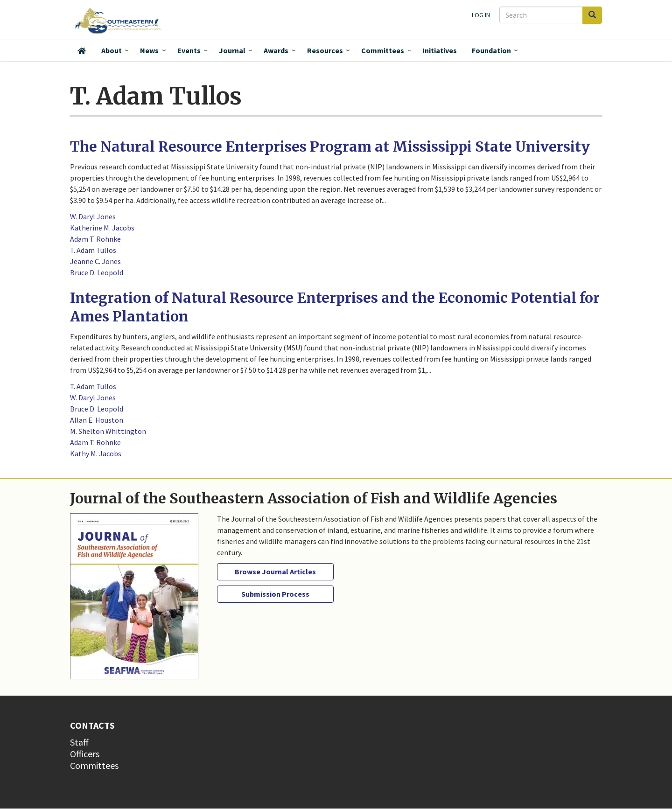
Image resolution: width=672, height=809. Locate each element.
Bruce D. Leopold (97, 272)
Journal (232, 50)
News (149, 50)
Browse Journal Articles (275, 572)
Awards (276, 50)
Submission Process (275, 594)
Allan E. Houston (97, 420)
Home (82, 51)
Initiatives (440, 50)
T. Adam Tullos (93, 250)
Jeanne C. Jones (95, 261)
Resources (325, 50)
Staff (79, 742)
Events (189, 50)
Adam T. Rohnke (95, 239)
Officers (85, 754)
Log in (481, 15)
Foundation (491, 50)
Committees (383, 50)
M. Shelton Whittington (108, 431)
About (112, 50)
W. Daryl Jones (93, 216)
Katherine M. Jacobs (102, 228)
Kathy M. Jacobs (96, 453)
